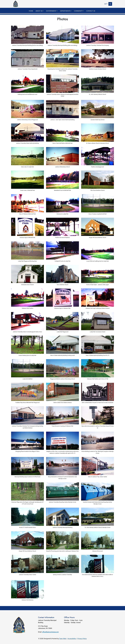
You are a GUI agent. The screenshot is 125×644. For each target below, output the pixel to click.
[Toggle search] (110, 4)
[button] (40, 11)
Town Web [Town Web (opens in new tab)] (63, 639)
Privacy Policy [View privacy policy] (82, 639)
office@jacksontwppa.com (50, 632)
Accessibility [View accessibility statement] (72, 639)
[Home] (16, 4)
